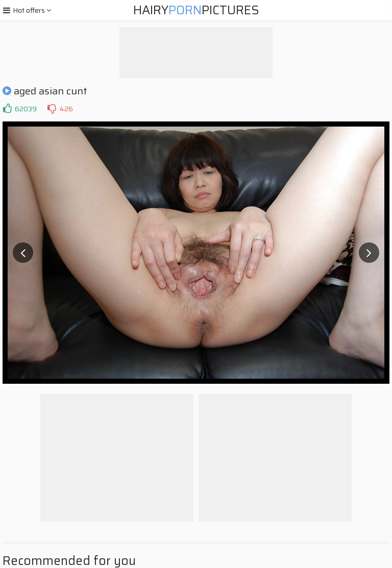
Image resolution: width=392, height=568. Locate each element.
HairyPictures (196, 10)
